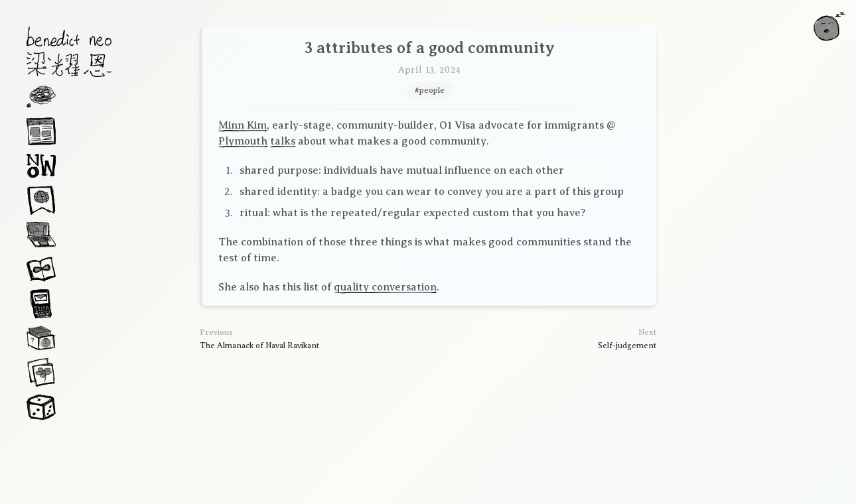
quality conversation (385, 287)
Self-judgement (627, 346)
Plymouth (243, 141)
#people (430, 90)
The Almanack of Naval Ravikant (259, 346)
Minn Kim (243, 125)
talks (283, 141)
